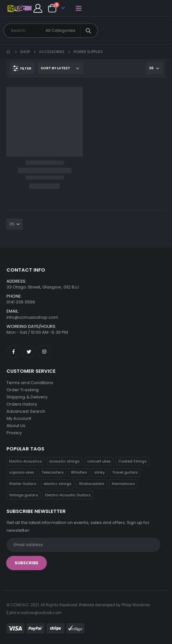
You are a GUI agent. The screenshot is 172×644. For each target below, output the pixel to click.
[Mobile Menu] (79, 8)
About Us (16, 426)
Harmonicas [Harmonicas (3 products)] (123, 484)
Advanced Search (26, 411)
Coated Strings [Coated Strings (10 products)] (132, 461)
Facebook (14, 352)
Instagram (44, 352)
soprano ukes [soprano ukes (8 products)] (22, 472)
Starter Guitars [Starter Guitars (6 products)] (23, 484)
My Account (19, 418)
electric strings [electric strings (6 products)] (58, 484)
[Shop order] (60, 68)
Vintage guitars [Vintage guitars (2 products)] (24, 495)
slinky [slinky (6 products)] (99, 472)
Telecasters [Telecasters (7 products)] (53, 472)
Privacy (14, 433)
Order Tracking (23, 390)
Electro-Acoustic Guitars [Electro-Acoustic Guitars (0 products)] (68, 495)
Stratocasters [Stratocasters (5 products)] (92, 484)
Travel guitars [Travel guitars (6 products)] (125, 472)
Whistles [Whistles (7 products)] (79, 472)
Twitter (29, 352)
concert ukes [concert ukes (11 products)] (99, 461)
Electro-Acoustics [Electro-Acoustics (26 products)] (26, 461)
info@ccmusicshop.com (32, 317)
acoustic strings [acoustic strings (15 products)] (64, 461)
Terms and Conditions (30, 383)
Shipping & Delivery (27, 397)
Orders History (22, 404)
